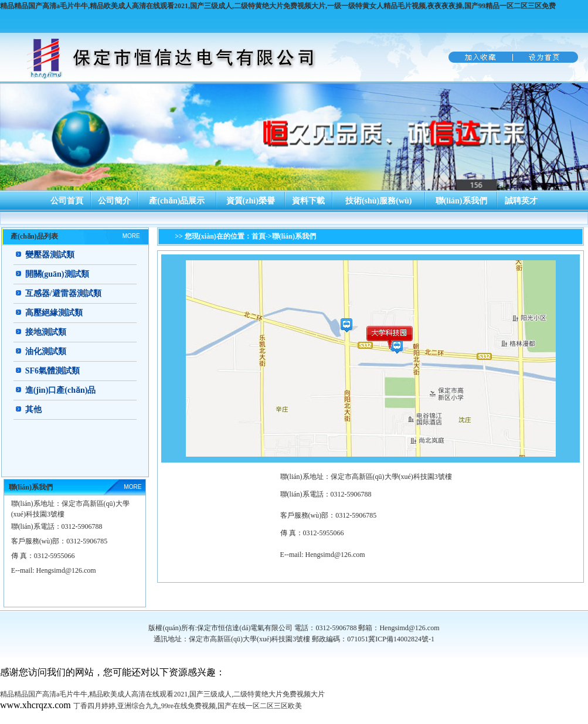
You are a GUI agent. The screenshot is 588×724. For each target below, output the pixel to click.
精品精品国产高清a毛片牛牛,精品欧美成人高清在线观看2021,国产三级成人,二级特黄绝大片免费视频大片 (162, 694)
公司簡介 (114, 201)
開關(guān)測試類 (57, 274)
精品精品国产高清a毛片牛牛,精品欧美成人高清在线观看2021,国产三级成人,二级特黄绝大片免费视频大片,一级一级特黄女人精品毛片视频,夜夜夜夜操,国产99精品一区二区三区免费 (278, 6)
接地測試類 (46, 332)
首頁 (259, 236)
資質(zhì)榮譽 (251, 201)
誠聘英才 (521, 201)
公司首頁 (67, 201)
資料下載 (308, 201)
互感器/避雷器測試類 (63, 293)
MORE (131, 236)
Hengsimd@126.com (335, 555)
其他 (33, 409)
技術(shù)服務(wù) (379, 201)
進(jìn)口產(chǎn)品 (61, 390)
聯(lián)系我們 (461, 201)
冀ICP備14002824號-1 (401, 639)
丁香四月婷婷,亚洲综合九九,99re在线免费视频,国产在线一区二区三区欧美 (188, 706)
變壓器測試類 (50, 255)
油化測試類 (46, 351)
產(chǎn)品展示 (177, 201)
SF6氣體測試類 (52, 371)
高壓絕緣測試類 (54, 313)
